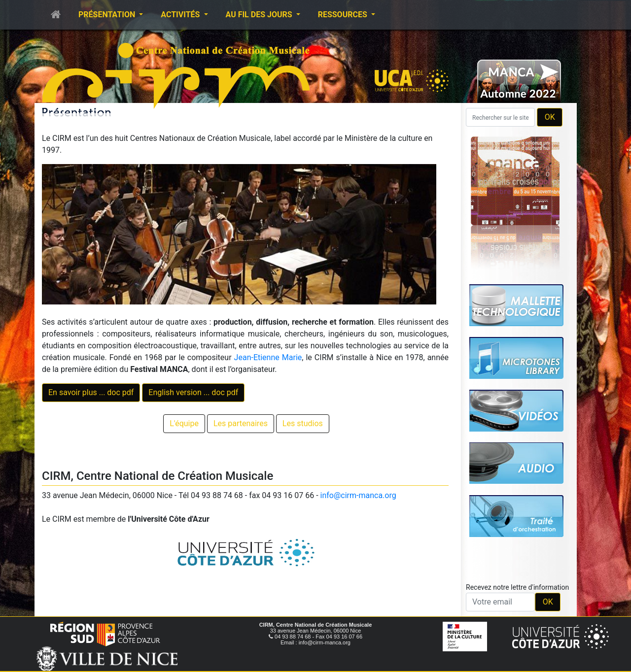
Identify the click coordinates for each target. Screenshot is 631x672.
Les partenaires (241, 423)
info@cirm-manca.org (358, 495)
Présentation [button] (108, 15)
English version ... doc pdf (193, 392)
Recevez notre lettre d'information (517, 587)
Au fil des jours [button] (260, 15)
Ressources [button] (344, 15)
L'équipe (184, 423)
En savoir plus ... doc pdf (91, 392)
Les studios (303, 423)
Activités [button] (181, 15)
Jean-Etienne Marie (268, 357)
